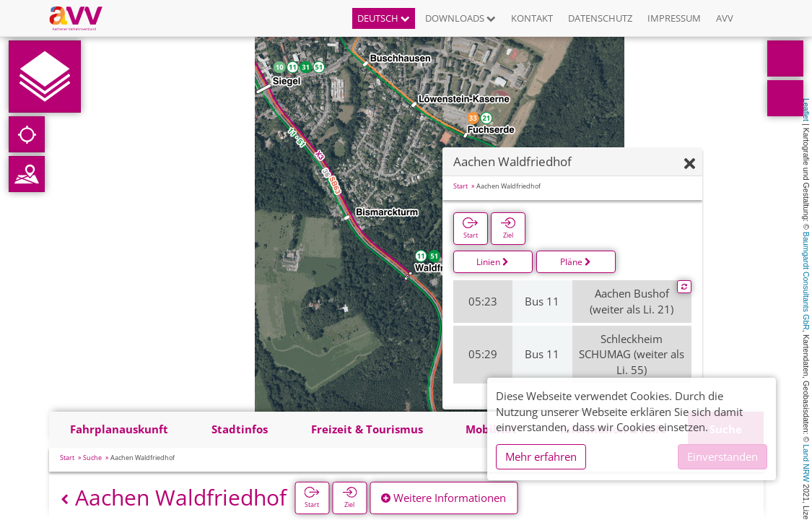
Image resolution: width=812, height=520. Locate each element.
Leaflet (806, 110)
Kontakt (532, 18)
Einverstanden (722, 456)
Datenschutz (600, 18)
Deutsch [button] (384, 18)
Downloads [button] (460, 18)
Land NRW (806, 463)
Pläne (576, 262)
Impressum (674, 18)
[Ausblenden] (690, 164)
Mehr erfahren (541, 456)
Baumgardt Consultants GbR (806, 281)
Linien (493, 262)
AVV (725, 18)
